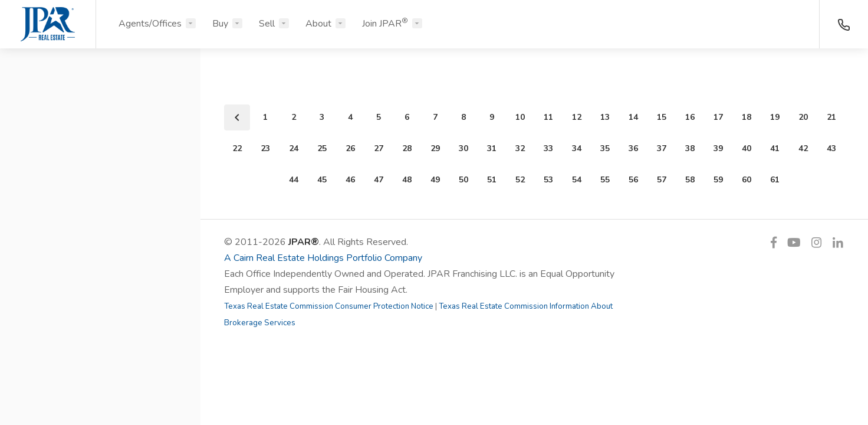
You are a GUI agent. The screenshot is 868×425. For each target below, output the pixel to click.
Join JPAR (385, 23)
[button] (100, 114)
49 (435, 180)
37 (662, 148)
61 (775, 180)
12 (577, 117)
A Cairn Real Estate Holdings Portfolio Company (323, 258)
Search (101, 388)
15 (662, 117)
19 (775, 117)
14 (633, 117)
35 (605, 148)
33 (548, 148)
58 (690, 180)
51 (492, 180)
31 (492, 148)
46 (350, 180)
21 (831, 117)
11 (548, 117)
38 (690, 148)
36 (633, 148)
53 (548, 180)
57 (662, 180)
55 (605, 180)
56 (633, 180)
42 (803, 148)
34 (577, 148)
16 (690, 117)
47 (379, 180)
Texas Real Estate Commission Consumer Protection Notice (329, 306)
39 (718, 148)
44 (294, 180)
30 (463, 148)
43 (831, 148)
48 (407, 180)
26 (350, 148)
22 (237, 148)
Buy (220, 24)
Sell (267, 24)
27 (379, 148)
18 (747, 117)
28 (407, 148)
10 (520, 117)
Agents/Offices (150, 24)
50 (463, 180)
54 (577, 180)
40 (747, 148)
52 (520, 180)
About (318, 24)
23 (265, 148)
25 (322, 148)
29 (435, 148)
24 (294, 148)
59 (718, 180)
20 (803, 117)
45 (322, 180)
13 (605, 117)
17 (718, 117)
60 (747, 180)
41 (775, 148)
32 (520, 148)
